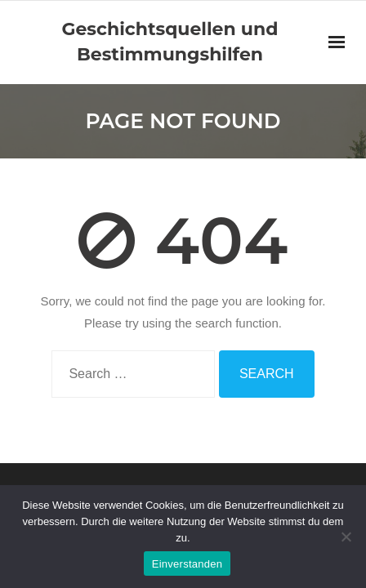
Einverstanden (187, 564)
